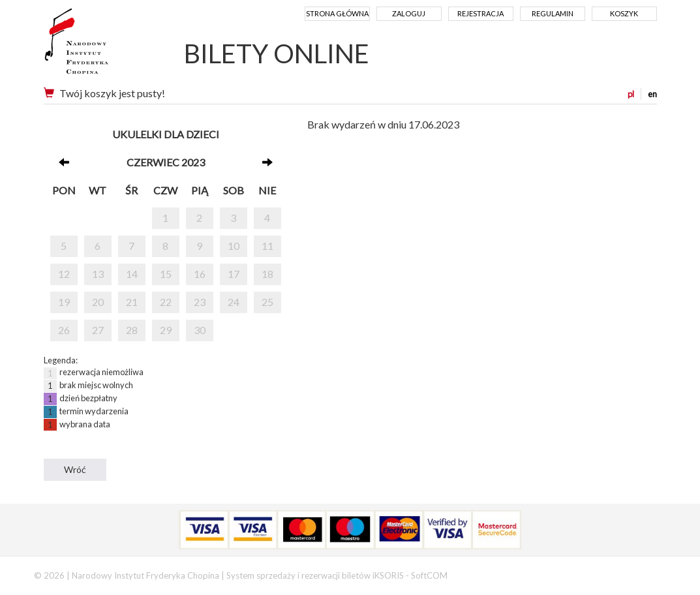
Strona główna (337, 13)
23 (200, 302)
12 (64, 274)
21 (132, 302)
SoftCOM (429, 575)
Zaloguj (409, 13)
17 (234, 274)
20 (98, 302)
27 (98, 330)
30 (200, 330)
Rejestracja (480, 13)
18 (267, 274)
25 (267, 302)
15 (166, 274)
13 (98, 274)
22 (166, 302)
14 (132, 274)
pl (631, 94)
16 (200, 274)
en (652, 94)
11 (267, 246)
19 (64, 302)
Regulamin (553, 13)
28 (132, 330)
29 (166, 330)
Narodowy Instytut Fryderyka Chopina (101, 46)
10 (234, 246)
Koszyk (624, 13)
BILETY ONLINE (277, 53)
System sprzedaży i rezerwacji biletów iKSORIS (315, 575)
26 (64, 330)
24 (234, 302)
